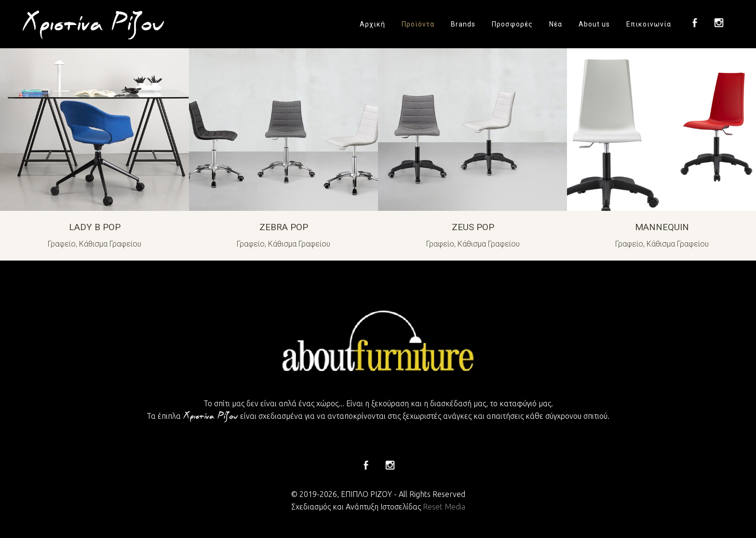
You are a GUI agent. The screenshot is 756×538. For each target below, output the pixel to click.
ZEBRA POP (284, 227)
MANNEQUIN (662, 227)
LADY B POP (95, 227)
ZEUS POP (473, 227)
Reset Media (444, 507)
